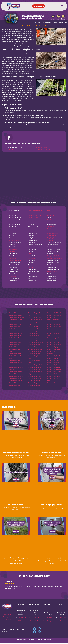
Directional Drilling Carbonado (54, 340)
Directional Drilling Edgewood (54, 347)
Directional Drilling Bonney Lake (16, 317)
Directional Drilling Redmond (35, 367)
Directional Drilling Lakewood (35, 317)
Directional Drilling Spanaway (54, 369)
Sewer (49, 211)
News (5, 614)
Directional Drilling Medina (53, 317)
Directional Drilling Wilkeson (54, 376)
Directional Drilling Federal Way (16, 376)
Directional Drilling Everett (15, 324)
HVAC (29, 247)
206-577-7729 (62, 618)
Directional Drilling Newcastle (35, 331)
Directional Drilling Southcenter (35, 349)
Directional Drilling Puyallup (15, 333)
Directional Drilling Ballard (15, 347)
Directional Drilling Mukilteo (34, 329)
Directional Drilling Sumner (53, 374)
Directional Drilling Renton (15, 335)
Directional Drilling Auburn (15, 313)
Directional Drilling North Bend (54, 331)
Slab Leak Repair (51, 226)
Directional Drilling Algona (34, 369)
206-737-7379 (49, 618)
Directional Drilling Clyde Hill (35, 378)
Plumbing (30, 267)
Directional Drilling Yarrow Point (55, 322)
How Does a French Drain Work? (52, 452)
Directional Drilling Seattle (15, 342)
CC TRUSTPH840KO (48, 22)
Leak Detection (32, 258)
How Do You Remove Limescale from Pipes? (16, 452)
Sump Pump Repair (52, 235)
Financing (5, 617)
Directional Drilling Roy (53, 365)
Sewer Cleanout (51, 215)
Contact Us (9, 612)
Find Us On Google (21, 621)
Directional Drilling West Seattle (16, 338)
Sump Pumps (50, 240)
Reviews (10, 617)
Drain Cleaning (12, 251)
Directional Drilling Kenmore (15, 383)
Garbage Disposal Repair (34, 217)
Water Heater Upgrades (53, 272)
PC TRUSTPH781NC (63, 22)
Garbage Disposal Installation (35, 215)
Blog (5, 612)
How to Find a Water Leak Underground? (16, 558)
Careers (7, 622)
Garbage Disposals (32, 220)
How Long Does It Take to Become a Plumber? (52, 505)
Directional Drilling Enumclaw (35, 383)
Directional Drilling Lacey (15, 385)
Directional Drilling (13, 249)
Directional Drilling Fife (14, 326)
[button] (62, 6)
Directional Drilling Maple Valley (16, 331)
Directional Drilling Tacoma (15, 344)
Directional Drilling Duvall (34, 381)
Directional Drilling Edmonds (16, 372)
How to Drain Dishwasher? (16, 504)
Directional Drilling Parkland (54, 363)
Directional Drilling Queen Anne (35, 338)
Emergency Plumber (14, 258)
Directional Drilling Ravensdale (35, 340)
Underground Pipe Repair (42, 147)
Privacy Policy (7, 619)
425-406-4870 (22, 618)
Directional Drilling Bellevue (15, 315)
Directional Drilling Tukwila (34, 354)
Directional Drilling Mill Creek (35, 326)
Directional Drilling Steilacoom (54, 372)
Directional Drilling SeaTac (34, 344)
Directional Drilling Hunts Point (54, 315)
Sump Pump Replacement (53, 238)
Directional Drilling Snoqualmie (54, 320)
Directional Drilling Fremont (15, 378)
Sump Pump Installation (53, 233)
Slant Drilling (11, 149)
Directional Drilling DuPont (53, 342)
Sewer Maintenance (52, 220)
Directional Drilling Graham (53, 324)
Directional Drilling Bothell (15, 354)
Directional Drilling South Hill (54, 367)
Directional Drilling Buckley (53, 338)
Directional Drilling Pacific (34, 335)
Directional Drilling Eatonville (54, 344)
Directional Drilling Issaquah (16, 381)
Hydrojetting (31, 254)
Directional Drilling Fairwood (16, 374)
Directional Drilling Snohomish (35, 351)
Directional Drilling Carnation (35, 376)
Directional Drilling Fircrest (53, 349)
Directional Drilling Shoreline (35, 347)
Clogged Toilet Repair (14, 240)
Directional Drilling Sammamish (35, 342)
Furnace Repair (13, 276)
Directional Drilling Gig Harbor (54, 356)
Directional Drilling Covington (16, 320)
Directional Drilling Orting (53, 360)
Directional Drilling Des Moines (16, 322)
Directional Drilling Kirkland (15, 329)
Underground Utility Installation (44, 149)
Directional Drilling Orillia (34, 333)
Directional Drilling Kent (14, 340)
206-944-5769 (36, 618)
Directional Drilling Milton (53, 358)
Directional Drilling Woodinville (35, 365)
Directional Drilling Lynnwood (35, 320)
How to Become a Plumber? (52, 558)
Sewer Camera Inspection (53, 213)
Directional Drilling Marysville (54, 383)
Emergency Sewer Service (15, 260)
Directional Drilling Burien (15, 360)
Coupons (9, 614)
